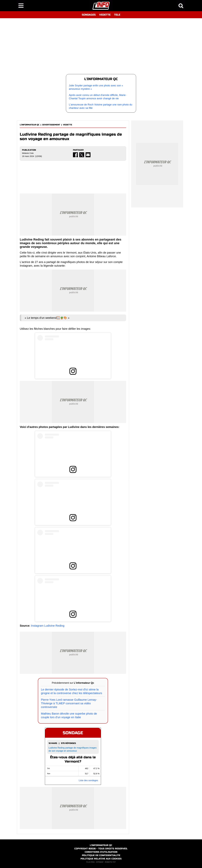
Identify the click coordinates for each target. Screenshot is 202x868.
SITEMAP (100, 862)
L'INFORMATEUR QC (30, 125)
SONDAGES (89, 15)
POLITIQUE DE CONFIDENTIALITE (101, 855)
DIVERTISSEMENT (51, 125)
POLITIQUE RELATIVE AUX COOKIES (101, 859)
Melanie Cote (28, 153)
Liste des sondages (88, 780)
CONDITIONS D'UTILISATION (101, 852)
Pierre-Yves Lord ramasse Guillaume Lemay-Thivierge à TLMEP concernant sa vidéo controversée (69, 703)
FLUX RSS (90, 862)
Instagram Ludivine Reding (48, 626)
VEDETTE (105, 15)
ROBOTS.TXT (110, 862)
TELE (117, 15)
